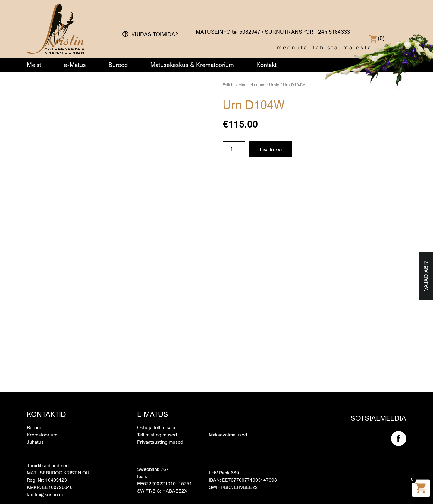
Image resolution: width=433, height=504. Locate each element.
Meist (34, 65)
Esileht (229, 85)
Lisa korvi (271, 149)
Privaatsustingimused (160, 442)
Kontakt (267, 65)
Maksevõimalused (228, 435)
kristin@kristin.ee (46, 494)
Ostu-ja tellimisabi (156, 427)
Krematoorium (42, 435)
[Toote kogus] (234, 149)
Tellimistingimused (157, 435)
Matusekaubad (252, 85)
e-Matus (75, 65)
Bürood (118, 65)
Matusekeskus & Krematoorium (192, 65)
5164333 (339, 32)
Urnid (274, 85)
